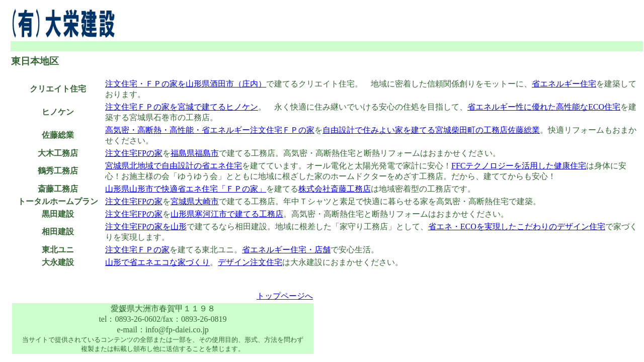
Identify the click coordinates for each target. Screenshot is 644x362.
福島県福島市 (195, 153)
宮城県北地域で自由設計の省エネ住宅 (174, 166)
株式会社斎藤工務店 (335, 189)
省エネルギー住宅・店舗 (286, 250)
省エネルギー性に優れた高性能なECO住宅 (544, 107)
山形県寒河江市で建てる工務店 (227, 214)
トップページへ (285, 296)
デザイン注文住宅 (250, 262)
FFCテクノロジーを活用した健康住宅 (519, 166)
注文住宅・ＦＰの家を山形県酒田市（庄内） (186, 84)
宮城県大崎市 (195, 201)
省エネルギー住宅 (564, 84)
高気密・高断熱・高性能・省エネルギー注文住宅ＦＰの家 (210, 130)
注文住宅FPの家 (134, 153)
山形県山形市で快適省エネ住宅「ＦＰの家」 (186, 189)
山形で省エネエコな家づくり (157, 262)
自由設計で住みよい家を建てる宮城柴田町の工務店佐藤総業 (431, 130)
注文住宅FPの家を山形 (146, 227)
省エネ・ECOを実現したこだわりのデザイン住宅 (517, 227)
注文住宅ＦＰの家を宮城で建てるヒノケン (182, 107)
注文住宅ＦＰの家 (137, 250)
